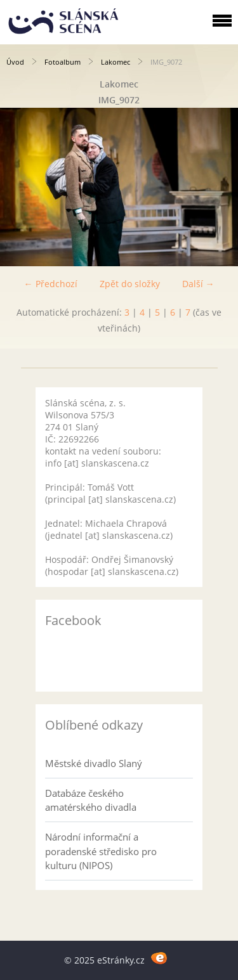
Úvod (15, 62)
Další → (198, 284)
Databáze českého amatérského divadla (91, 800)
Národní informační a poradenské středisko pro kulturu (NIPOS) (101, 851)
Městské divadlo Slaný (94, 763)
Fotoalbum (63, 62)
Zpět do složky (130, 284)
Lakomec (116, 62)
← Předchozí (51, 284)
